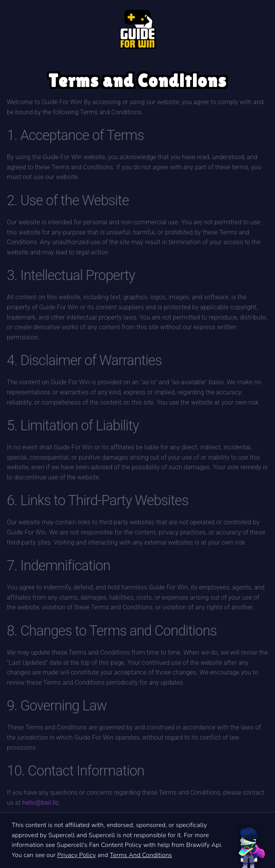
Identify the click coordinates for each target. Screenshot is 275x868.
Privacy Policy (77, 855)
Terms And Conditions (141, 855)
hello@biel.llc (41, 803)
